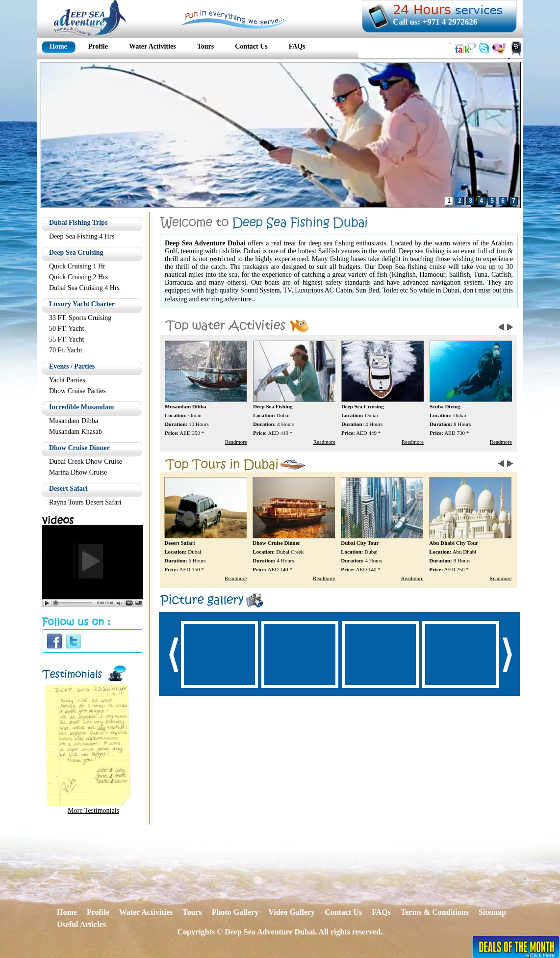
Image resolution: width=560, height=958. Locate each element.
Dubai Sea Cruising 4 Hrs (84, 288)
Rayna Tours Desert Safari (85, 502)
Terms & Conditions (435, 912)
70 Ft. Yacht (66, 350)
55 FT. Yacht (66, 339)
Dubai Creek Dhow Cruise (86, 462)
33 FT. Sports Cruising (80, 318)
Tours (192, 912)
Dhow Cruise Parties (77, 391)
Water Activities (146, 912)
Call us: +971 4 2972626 (435, 22)
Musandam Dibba (74, 421)
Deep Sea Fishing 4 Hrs (82, 236)
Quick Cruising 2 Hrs (78, 277)
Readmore (237, 442)
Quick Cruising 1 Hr (77, 266)
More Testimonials (93, 811)
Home (67, 912)
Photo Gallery (235, 912)
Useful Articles (81, 924)
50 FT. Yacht (66, 329)
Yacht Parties (67, 380)
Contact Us (343, 912)
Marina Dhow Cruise (78, 472)
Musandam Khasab (76, 432)
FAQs (381, 912)
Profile (98, 912)
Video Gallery (292, 912)
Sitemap (492, 912)
